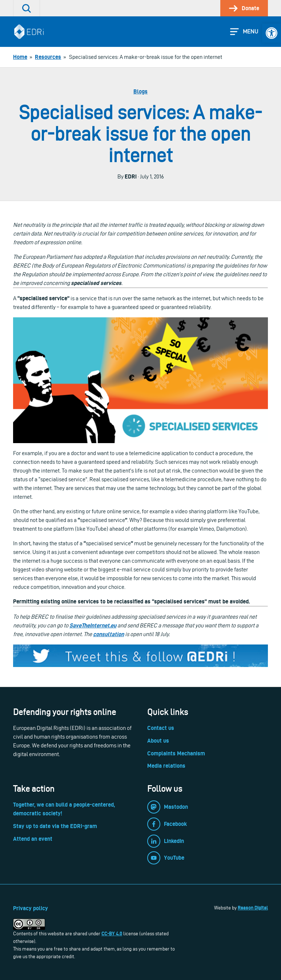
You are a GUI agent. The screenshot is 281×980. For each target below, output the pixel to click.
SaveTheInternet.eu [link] (93, 625)
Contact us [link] (161, 728)
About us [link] (158, 741)
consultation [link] (109, 634)
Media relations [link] (166, 766)
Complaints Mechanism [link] (176, 753)
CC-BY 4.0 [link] (112, 933)
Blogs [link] (140, 91)
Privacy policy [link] (31, 908)
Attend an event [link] (33, 839)
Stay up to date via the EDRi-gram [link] (55, 826)
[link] (272, 33)
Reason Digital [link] (253, 908)
